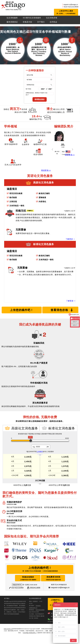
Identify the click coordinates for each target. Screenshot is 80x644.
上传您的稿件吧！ (22, 311)
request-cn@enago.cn (71, 4)
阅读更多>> (46, 171)
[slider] (31, 441)
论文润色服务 (12, 18)
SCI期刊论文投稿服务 (32, 18)
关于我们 (41, 23)
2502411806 (35, 588)
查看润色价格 (62, 311)
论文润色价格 (52, 18)
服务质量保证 (12, 23)
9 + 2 (45, 93)
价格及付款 (27, 23)
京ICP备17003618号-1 (30, 631)
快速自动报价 (25, 578)
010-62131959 (71, 7)
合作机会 (53, 23)
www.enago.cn (8, 627)
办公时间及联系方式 (35, 598)
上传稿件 (40, 452)
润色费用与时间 (58, 578)
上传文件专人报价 (66, 13)
